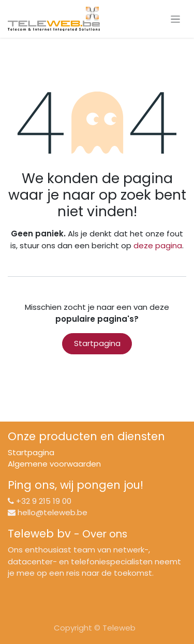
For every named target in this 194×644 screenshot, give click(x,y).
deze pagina (158, 245)
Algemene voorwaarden (54, 464)
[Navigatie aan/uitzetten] (176, 19)
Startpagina (97, 343)
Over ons (105, 534)
